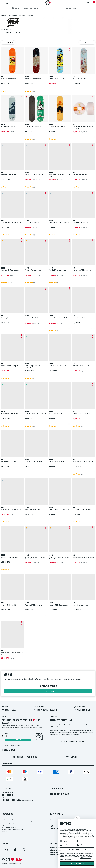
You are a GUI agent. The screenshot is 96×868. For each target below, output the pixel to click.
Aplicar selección (77, 850)
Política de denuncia (55, 855)
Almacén (52, 820)
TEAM (51, 826)
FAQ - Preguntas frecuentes (45, 710)
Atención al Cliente (82, 710)
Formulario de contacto (26, 800)
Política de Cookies (55, 852)
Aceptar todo (77, 864)
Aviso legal (54, 844)
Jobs (51, 822)
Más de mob (48, 691)
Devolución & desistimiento (9, 820)
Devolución (39, 707)
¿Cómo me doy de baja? (15, 745)
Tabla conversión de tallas (8, 824)
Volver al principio (48, 686)
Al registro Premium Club (72, 741)
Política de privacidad (55, 850)
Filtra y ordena (7, 42)
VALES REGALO (54, 829)
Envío (5, 707)
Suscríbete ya (18, 740)
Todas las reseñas (6, 826)
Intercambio (80, 707)
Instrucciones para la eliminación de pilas (12, 830)
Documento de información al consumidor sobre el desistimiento (19, 822)
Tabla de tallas (9, 710)
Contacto (4, 831)
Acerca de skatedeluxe (56, 818)
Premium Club (55, 717)
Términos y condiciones (56, 848)
